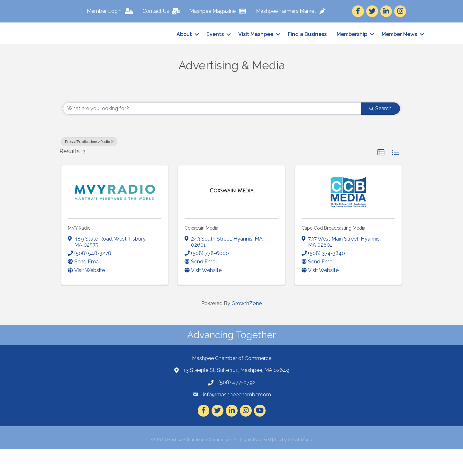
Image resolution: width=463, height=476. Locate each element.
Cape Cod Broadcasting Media (333, 255)
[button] (381, 179)
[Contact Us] (163, 11)
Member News (399, 48)
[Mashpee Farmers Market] (292, 11)
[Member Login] (111, 11)
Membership (352, 48)
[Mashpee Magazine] (219, 11)
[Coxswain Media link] (232, 218)
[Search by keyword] (212, 135)
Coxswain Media (201, 255)
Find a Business (307, 48)
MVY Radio (79, 255)
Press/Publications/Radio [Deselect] (89, 168)
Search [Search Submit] (381, 135)
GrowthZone (247, 330)
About (184, 48)
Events (215, 48)
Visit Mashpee (256, 48)
